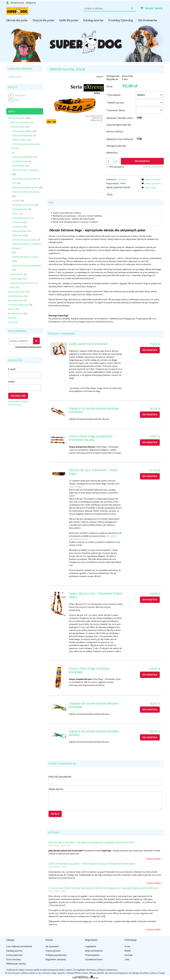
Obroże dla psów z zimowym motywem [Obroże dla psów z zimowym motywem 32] (26, 246)
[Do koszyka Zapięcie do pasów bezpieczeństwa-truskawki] (150, 710)
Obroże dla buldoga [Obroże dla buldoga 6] (22, 135)
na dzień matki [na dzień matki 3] (20, 161)
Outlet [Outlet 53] (11, 309)
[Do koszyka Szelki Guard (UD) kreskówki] (150, 350)
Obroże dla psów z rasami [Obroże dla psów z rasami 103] (25, 257)
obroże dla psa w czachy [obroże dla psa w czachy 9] (25, 240)
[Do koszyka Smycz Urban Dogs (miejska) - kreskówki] (150, 675)
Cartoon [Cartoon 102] (17, 222)
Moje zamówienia (94, 951)
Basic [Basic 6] (13, 287)
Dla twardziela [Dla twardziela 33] (20, 209)
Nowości (12, 318)
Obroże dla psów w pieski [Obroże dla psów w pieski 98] (25, 187)
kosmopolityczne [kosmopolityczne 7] (21, 218)
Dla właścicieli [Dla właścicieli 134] (15, 313)
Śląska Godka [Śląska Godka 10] (19, 140)
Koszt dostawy (14, 959)
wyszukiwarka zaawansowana (28, 347)
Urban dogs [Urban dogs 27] (16, 279)
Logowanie (91, 946)
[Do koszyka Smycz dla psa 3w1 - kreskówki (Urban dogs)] (150, 600)
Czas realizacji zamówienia (19, 946)
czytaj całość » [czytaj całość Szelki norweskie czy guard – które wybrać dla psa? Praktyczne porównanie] (154, 883)
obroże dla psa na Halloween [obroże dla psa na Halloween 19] (27, 265)
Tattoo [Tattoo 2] (16, 214)
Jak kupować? (52, 946)
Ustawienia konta (94, 959)
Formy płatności (14, 955)
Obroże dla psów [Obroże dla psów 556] (16, 118)
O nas (127, 946)
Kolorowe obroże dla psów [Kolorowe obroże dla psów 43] (26, 192)
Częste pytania (53, 951)
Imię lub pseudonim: (60, 777)
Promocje (13, 322)
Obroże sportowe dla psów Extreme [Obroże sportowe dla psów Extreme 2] (25, 146)
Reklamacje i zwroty (16, 964)
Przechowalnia (92, 955)
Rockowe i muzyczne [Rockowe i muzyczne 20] (23, 205)
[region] (85, 31)
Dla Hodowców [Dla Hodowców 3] (15, 300)
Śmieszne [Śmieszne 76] (17, 227)
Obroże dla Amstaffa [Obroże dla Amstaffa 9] (23, 157)
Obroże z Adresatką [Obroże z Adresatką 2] (20, 122)
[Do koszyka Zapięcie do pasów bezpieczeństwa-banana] (150, 737)
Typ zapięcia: (114, 95)
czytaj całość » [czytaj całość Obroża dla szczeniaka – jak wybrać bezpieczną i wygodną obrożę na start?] (154, 859)
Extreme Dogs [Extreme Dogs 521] (17, 127)
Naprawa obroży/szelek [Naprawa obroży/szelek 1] (22, 283)
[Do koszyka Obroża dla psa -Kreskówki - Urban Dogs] (150, 476)
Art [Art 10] (14, 183)
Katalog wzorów (14, 951)
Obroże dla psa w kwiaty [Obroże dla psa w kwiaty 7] (25, 179)
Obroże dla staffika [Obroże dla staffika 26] (22, 131)
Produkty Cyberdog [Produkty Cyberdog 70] (18, 305)
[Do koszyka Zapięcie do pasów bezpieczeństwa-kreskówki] (150, 415)
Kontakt (129, 955)
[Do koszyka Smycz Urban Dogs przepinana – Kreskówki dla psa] (150, 442)
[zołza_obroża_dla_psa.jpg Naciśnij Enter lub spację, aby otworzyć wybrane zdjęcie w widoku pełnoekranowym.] (75, 104)
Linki (127, 959)
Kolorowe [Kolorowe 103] (17, 235)
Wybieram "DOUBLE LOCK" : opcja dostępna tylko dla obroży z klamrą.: (120, 125)
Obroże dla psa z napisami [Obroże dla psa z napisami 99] (26, 170)
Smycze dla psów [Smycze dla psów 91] (16, 292)
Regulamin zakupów (56, 959)
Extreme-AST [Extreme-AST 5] (17, 274)
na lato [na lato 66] (16, 200)
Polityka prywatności (56, 955)
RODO (128, 951)
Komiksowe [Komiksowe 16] (18, 166)
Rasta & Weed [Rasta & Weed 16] (19, 231)
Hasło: (12, 382)
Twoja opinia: (56, 789)
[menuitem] (17, 20)
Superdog (122, 179)
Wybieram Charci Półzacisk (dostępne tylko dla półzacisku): (120, 146)
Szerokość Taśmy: (116, 110)
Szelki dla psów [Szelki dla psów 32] (15, 296)
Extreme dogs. (76, 487)
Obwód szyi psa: (115, 103)
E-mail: (12, 369)
